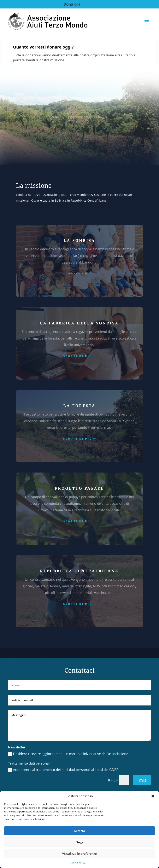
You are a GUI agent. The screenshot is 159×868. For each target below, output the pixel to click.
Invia (142, 780)
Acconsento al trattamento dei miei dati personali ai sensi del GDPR (63, 770)
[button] (153, 796)
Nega (79, 842)
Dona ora (72, 4)
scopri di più (78, 273)
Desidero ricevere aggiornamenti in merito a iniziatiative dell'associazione (68, 754)
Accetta (79, 831)
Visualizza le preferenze (79, 854)
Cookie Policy (78, 863)
